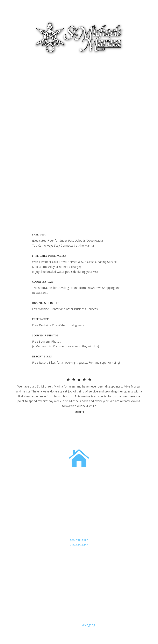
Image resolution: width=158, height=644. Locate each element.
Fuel (19, 127)
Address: (79, 477)
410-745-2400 (79, 545)
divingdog (89, 625)
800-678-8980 (79, 540)
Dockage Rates (26, 159)
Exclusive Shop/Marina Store (35, 171)
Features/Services (28, 133)
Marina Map (24, 184)
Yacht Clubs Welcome (30, 165)
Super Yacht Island (28, 152)
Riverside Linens (27, 178)
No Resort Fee (26, 146)
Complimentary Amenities (33, 140)
